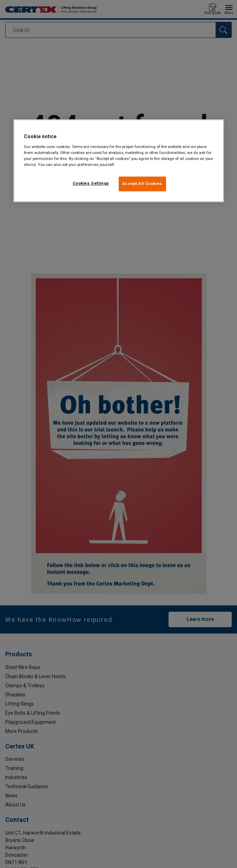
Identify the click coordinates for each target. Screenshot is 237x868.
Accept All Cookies (142, 184)
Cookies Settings (91, 184)
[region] (119, 161)
